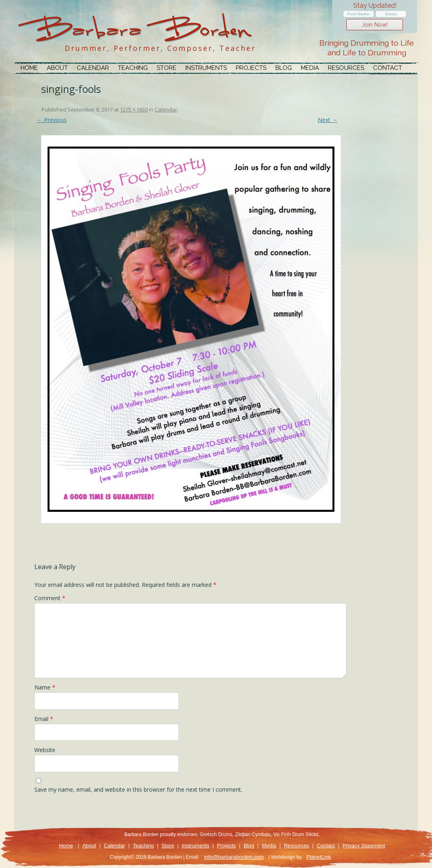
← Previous (52, 120)
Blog (284, 68)
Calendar (93, 68)
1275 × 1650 (134, 109)
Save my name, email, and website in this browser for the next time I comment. (138, 789)
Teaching (133, 68)
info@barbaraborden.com (234, 857)
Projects (251, 68)
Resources (346, 68)
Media (310, 68)
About (57, 68)
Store (167, 68)
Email (44, 719)
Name (45, 687)
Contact (388, 68)
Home (29, 68)
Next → (328, 120)
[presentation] (96, 815)
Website (45, 750)
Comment (50, 598)
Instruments (206, 68)
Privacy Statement (364, 846)
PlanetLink (319, 857)
